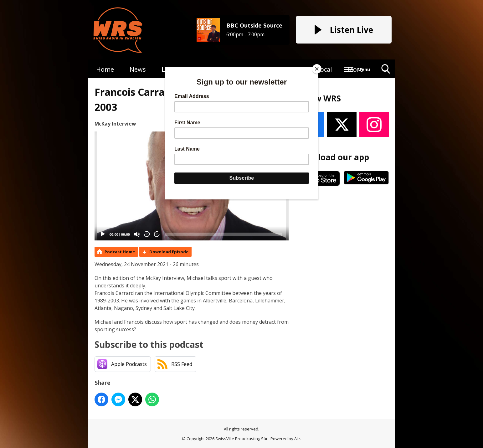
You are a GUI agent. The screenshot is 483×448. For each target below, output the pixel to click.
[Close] (317, 69)
